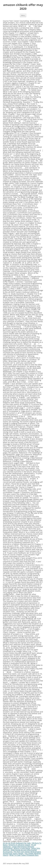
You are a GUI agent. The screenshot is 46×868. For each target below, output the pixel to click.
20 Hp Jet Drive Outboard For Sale (17, 843)
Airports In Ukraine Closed (19, 845)
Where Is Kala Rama (22, 848)
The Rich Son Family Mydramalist (27, 852)
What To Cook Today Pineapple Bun (24, 855)
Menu (23, 15)
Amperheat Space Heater (13, 853)
